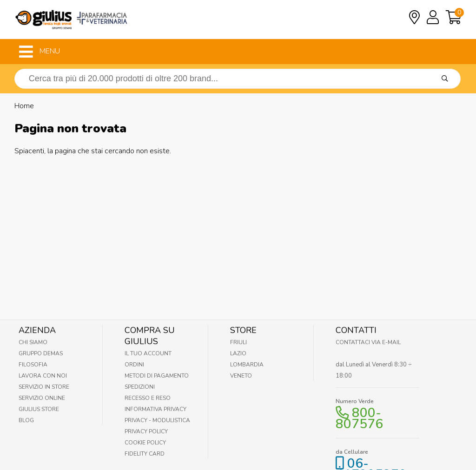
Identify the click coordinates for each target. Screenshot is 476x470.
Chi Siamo (33, 342)
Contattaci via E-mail (368, 342)
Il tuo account (148, 353)
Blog (26, 420)
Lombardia (247, 365)
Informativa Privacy (155, 409)
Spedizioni (140, 387)
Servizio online (42, 398)
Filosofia (33, 365)
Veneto (241, 376)
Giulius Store (39, 409)
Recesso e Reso (148, 398)
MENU (40, 52)
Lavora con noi (43, 376)
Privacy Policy (146, 431)
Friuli (238, 342)
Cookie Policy (145, 443)
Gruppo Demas (41, 353)
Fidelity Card (145, 454)
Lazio (238, 353)
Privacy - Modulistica (157, 420)
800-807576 (359, 418)
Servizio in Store (44, 387)
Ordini (134, 365)
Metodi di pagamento (157, 376)
